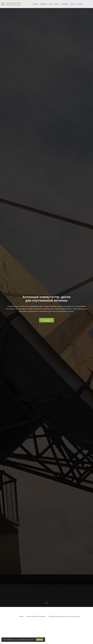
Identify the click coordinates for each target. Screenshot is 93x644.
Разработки (65, 4)
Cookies (14, 640)
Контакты (80, 4)
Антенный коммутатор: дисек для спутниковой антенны (64, 616)
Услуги (51, 4)
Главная (35, 4)
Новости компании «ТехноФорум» (36, 616)
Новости (73, 4)
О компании (43, 4)
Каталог (57, 4)
